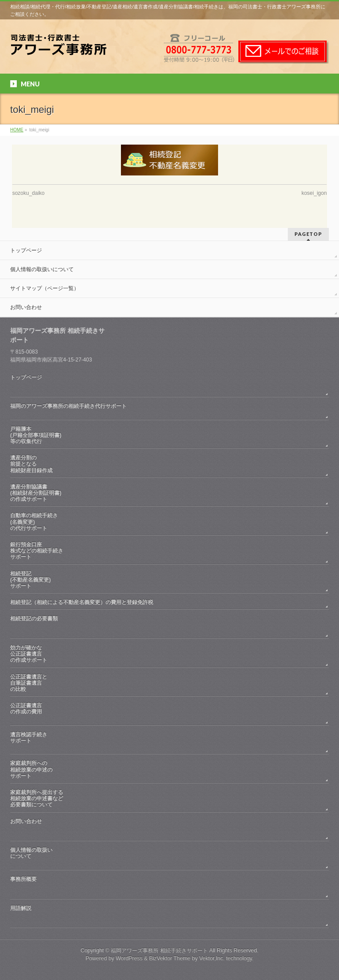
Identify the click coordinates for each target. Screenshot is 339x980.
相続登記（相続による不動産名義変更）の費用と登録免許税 (82, 602)
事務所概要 (169, 885)
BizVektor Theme (170, 958)
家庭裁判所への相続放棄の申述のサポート (31, 769)
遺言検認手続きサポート (169, 741)
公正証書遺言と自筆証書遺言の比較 (29, 683)
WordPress (129, 958)
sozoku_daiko (28, 193)
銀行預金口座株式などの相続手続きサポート (37, 551)
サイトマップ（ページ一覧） (45, 288)
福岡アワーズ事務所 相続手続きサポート (159, 950)
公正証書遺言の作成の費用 (169, 712)
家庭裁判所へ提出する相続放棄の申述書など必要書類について (37, 798)
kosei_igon (314, 193)
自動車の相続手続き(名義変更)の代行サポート (34, 522)
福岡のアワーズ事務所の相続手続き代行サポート (169, 409)
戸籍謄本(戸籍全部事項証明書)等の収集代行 (36, 435)
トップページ (26, 250)
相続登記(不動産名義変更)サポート (30, 580)
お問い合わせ (26, 307)
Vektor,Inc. (212, 958)
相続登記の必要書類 (169, 625)
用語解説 (169, 915)
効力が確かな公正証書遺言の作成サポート (29, 654)
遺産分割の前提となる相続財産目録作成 (31, 464)
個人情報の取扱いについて (42, 269)
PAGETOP (308, 234)
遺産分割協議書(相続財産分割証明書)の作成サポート (36, 493)
